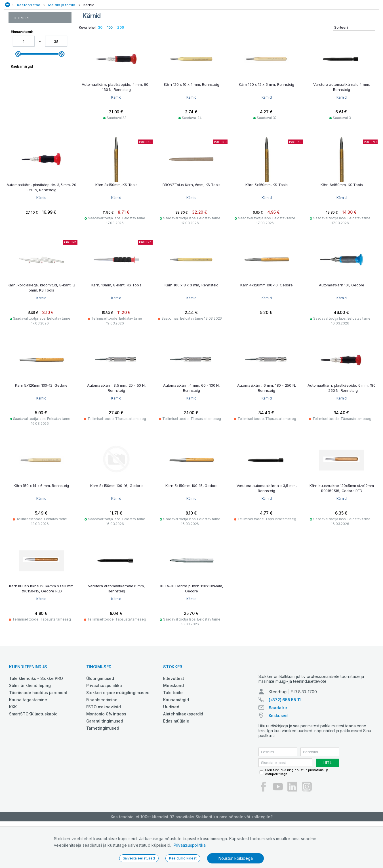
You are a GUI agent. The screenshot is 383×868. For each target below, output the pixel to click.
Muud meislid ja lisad (31, 108)
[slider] (18, 180)
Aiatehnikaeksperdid (183, 755)
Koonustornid (25, 79)
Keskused (278, 762)
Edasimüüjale (176, 762)
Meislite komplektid (30, 102)
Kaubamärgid (176, 741)
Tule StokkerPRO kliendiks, (64, 5)
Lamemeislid (24, 85)
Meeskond (173, 727)
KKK (13, 748)
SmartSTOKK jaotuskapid (33, 755)
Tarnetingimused (103, 770)
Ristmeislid (22, 120)
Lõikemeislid (24, 90)
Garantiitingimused (105, 762)
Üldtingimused (100, 720)
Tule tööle (173, 734)
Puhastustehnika (247, 35)
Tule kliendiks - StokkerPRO (36, 720)
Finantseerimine (102, 741)
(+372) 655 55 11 (285, 746)
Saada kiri (279, 754)
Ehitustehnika (86, 35)
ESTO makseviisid (104, 748)
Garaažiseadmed (159, 35)
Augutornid (22, 67)
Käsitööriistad (29, 46)
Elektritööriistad (122, 35)
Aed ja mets (56, 35)
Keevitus (188, 35)
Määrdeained (213, 35)
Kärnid (89, 46)
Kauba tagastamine (28, 741)
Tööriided (329, 35)
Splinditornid (24, 126)
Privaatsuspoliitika (190, 845)
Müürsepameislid (28, 114)
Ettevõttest (174, 720)
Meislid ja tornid (62, 46)
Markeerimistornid (29, 96)
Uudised (171, 748)
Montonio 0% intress (106, 755)
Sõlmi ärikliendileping (30, 727)
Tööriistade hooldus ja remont (38, 734)
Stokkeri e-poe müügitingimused (118, 734)
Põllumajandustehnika (292, 35)
